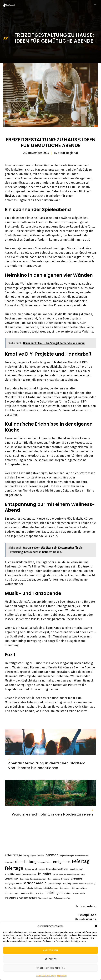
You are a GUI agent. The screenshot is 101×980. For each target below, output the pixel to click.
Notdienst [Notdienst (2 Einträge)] (65, 879)
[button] (96, 926)
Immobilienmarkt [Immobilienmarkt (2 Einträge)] (30, 874)
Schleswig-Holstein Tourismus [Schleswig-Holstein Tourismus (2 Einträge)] (46, 888)
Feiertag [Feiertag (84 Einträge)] (81, 861)
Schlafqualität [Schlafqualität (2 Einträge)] (10, 888)
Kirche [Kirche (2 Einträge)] (55, 874)
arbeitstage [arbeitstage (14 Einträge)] (13, 855)
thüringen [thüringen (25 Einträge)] (54, 893)
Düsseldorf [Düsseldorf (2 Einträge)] (9, 862)
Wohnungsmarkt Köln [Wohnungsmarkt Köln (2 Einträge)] (62, 898)
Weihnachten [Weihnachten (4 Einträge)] (11, 898)
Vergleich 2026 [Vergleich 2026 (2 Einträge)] (79, 893)
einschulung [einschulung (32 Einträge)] (26, 862)
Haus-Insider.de (85, 919)
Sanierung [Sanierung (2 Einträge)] (67, 884)
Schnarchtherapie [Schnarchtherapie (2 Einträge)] (12, 893)
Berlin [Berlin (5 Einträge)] (41, 856)
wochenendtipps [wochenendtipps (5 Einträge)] (28, 898)
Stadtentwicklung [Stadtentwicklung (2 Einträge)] (28, 893)
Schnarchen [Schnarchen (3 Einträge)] (65, 888)
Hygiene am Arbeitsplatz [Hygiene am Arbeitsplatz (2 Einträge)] (35, 869)
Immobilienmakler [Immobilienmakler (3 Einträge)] (13, 874)
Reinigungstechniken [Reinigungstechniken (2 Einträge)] (13, 884)
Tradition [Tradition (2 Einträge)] (68, 893)
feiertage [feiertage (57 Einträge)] (14, 868)
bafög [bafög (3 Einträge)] (26, 856)
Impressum (62, 976)
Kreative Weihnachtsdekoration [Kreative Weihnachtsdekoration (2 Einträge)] (72, 874)
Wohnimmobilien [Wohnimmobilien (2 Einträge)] (45, 898)
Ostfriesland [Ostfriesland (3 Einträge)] (77, 879)
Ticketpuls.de (87, 915)
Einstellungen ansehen (50, 968)
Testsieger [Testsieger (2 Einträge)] (40, 893)
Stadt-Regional (68, 153)
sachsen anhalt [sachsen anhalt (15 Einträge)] (35, 883)
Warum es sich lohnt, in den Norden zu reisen (52, 814)
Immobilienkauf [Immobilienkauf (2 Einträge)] (76, 869)
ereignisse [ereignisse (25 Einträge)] (62, 862)
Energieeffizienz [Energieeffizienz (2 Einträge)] (45, 862)
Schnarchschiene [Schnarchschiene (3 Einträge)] (79, 888)
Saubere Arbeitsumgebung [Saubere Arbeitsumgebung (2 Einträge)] (84, 884)
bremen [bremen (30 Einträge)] (52, 855)
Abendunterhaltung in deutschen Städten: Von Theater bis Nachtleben (46, 766)
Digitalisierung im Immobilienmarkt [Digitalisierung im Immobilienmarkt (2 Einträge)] (74, 856)
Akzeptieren (50, 950)
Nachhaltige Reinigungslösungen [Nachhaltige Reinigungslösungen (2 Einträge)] (33, 879)
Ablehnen (51, 959)
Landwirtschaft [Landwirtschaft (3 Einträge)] (11, 879)
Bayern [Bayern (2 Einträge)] (33, 856)
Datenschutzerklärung (46, 976)
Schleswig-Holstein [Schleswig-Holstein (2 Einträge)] (25, 888)
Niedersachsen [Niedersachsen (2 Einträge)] (54, 879)
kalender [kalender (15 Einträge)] (45, 874)
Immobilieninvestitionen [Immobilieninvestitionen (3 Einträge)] (57, 869)
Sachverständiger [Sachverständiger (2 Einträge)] (54, 884)
